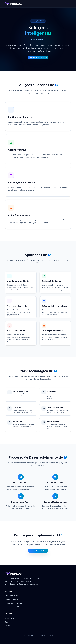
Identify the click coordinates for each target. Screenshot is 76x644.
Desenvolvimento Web (13, 607)
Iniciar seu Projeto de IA (38, 57)
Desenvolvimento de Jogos (14, 603)
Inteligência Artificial (12, 596)
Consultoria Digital (11, 599)
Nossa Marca (9, 618)
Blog (7, 622)
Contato (8, 626)
